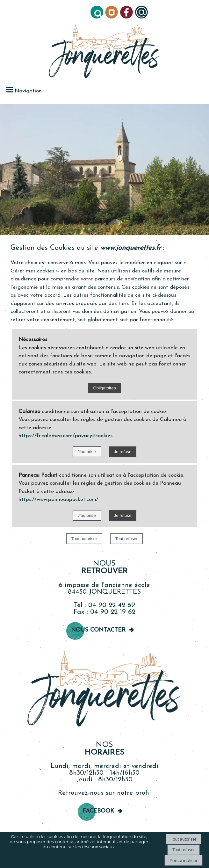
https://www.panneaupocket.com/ (58, 499)
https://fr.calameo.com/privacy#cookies (65, 436)
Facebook (98, 811)
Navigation (28, 91)
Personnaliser (184, 860)
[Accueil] (104, 51)
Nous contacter (98, 630)
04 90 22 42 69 (112, 605)
